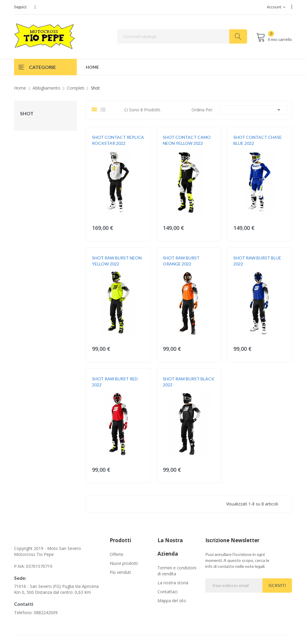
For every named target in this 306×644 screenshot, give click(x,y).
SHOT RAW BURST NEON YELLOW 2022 (117, 261)
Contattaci (167, 592)
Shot (27, 113)
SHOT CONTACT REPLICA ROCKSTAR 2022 (118, 140)
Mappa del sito (172, 601)
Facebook (35, 7)
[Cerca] (182, 36)
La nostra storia (173, 583)
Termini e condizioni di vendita (177, 571)
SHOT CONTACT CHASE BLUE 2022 (258, 140)
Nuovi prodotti (124, 563)
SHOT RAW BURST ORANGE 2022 (181, 261)
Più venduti (120, 572)
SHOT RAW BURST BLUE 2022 (257, 261)
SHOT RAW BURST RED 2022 (115, 382)
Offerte (117, 554)
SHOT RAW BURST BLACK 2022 (189, 382)
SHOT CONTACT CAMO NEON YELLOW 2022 (187, 140)
